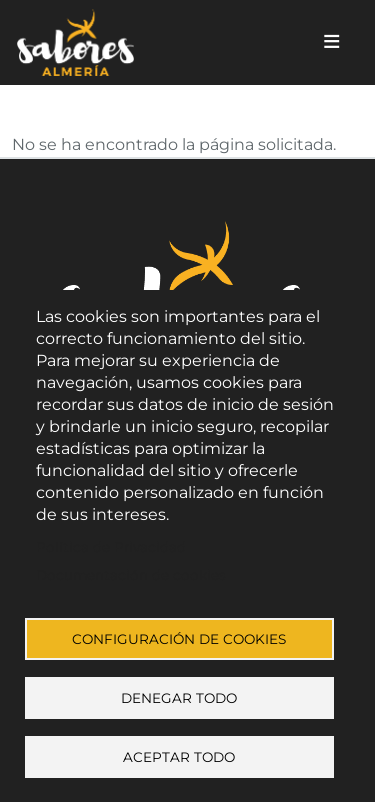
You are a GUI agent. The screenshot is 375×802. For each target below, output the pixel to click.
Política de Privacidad (111, 547)
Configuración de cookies (179, 639)
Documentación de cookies (131, 575)
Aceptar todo (179, 757)
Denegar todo (179, 698)
